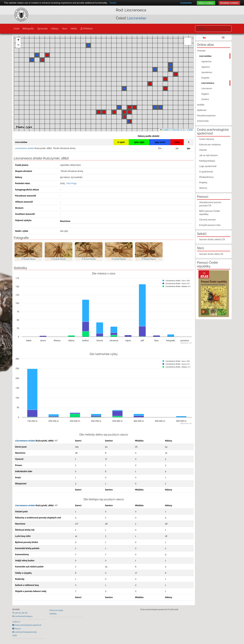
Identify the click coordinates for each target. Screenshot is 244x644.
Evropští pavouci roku (210, 225)
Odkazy (55, 29)
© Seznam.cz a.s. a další (181, 130)
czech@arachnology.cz (23, 616)
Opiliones (202, 110)
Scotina (205, 99)
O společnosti (206, 172)
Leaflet (164, 130)
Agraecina (206, 61)
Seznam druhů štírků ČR (211, 254)
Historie (203, 150)
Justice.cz (16, 622)
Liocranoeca (208, 83)
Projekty (203, 182)
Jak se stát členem (208, 155)
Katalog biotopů (207, 161)
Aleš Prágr (71, 183)
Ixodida (201, 105)
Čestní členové (207, 139)
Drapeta (205, 78)
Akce (65, 29)
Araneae (201, 51)
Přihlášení (88, 29)
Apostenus (207, 72)
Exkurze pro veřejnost (210, 145)
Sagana (205, 94)
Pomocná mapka (56, 610)
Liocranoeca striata (25, 441)
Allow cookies (206, 3)
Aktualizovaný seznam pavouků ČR (210, 204)
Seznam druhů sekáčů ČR (212, 239)
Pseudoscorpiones (206, 116)
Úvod (16, 29)
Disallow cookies (229, 3)
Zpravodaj (42, 29)
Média (74, 29)
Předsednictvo (206, 177)
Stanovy (203, 188)
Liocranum (207, 88)
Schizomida (203, 121)
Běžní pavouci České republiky (209, 213)
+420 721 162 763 (21, 613)
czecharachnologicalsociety (25, 632)
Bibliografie (28, 29)
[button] (135, 107)
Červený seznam (207, 220)
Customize (186, 3)
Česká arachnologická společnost (28, 625)
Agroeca (206, 67)
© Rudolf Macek (28, 259)
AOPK (15, 636)
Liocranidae (137, 18)
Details (113, 3)
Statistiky (53, 614)
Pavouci (17, 629)
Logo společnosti (208, 166)
